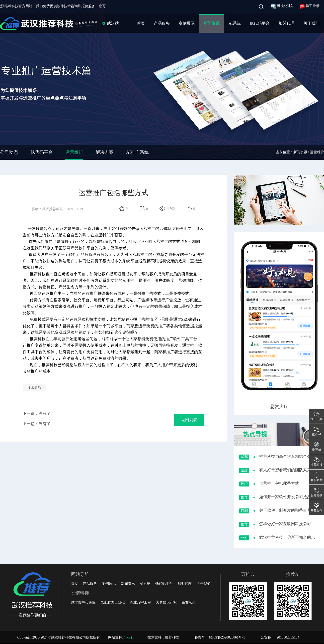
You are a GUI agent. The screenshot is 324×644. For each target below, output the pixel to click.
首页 (141, 23)
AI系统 (235, 23)
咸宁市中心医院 (83, 602)
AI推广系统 (137, 152)
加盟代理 (287, 23)
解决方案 (105, 152)
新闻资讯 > (302, 152)
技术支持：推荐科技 (164, 637)
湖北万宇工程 (140, 602)
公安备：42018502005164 (280, 637)
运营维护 (74, 152)
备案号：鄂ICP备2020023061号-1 (220, 637)
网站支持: (120, 637)
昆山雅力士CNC (113, 602)
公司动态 (9, 152)
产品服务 (162, 23)
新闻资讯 (212, 23)
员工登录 (310, 6)
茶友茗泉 (189, 602)
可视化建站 (283, 6)
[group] (162, 80)
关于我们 (312, 23)
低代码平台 (260, 23)
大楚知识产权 (166, 602)
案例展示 (187, 23)
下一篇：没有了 (37, 413)
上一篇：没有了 (37, 424)
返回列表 (189, 420)
